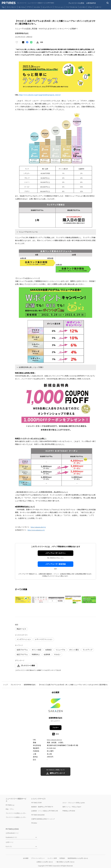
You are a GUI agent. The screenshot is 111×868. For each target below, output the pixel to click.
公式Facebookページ (12, 833)
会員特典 (47, 655)
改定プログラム (22, 655)
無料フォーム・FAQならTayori (72, 807)
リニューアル (60, 650)
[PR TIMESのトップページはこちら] (28, 3)
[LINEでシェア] (31, 42)
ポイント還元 (74, 650)
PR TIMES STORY (37, 803)
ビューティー (47, 7)
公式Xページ (10, 842)
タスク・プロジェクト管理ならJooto (74, 803)
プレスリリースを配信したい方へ (16, 817)
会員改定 (49, 650)
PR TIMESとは (10, 805)
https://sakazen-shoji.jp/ (38, 527)
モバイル (22, 7)
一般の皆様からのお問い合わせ (65, 862)
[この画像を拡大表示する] (23, 600)
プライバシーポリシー (38, 858)
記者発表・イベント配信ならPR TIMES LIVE (45, 811)
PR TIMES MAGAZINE (38, 815)
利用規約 (62, 858)
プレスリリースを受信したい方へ (16, 813)
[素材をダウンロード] (38, 42)
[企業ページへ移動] (56, 706)
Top (3, 7)
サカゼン (57, 655)
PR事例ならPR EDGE (69, 811)
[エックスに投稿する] (23, 42)
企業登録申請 (91, 3)
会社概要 (26, 858)
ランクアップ (88, 650)
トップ (5, 685)
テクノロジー (12, 7)
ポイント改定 (37, 650)
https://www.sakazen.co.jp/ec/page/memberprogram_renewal (40, 95)
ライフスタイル (72, 7)
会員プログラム (22, 650)
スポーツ (98, 7)
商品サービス (21, 629)
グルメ (90, 7)
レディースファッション (44, 639)
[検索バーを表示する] (108, 3)
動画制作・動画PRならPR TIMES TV (42, 807)
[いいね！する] (17, 42)
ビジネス (83, 7)
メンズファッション (24, 639)
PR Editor (34, 823)
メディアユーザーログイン (55, 553)
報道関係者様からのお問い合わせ (78, 858)
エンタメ (37, 7)
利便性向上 (36, 655)
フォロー (55, 728)
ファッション (59, 7)
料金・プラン (10, 809)
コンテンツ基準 (52, 858)
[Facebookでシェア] (27, 42)
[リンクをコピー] (42, 42)
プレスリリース (16, 685)
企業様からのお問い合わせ (45, 862)
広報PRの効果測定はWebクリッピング (43, 819)
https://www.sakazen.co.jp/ (36, 530)
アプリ (29, 7)
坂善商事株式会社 (30, 685)
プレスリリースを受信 (76, 3)
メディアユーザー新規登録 (55, 564)
